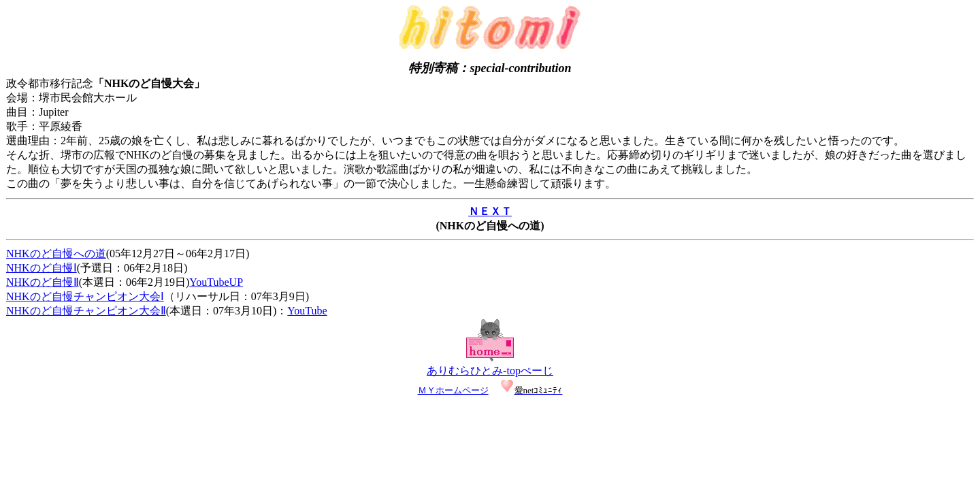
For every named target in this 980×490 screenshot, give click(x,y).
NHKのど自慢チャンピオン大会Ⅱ (86, 311)
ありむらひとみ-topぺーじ (490, 371)
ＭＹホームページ (453, 390)
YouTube (307, 311)
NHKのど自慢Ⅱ (43, 282)
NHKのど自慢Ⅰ (42, 268)
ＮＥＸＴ (490, 211)
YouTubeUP (216, 282)
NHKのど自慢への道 (56, 254)
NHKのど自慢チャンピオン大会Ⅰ (85, 296)
